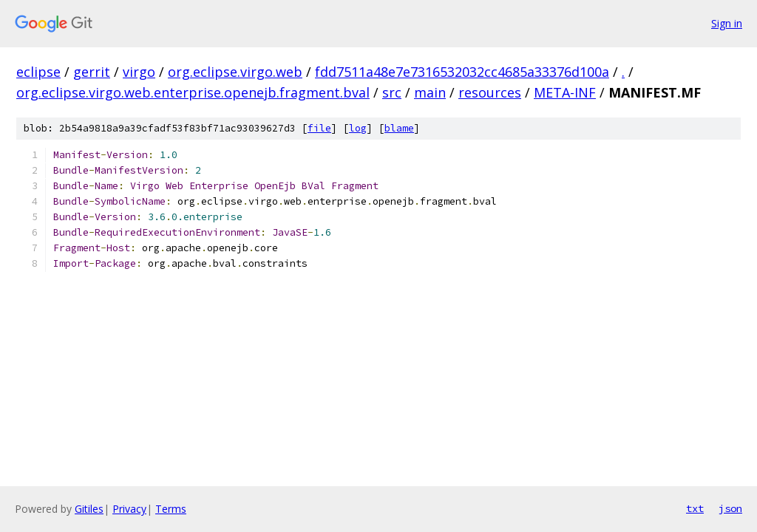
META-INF (565, 92)
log (358, 128)
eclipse (38, 72)
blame (399, 128)
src (392, 92)
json (730, 508)
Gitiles (89, 509)
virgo (139, 72)
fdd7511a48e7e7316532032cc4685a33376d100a (462, 72)
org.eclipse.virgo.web (235, 72)
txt (695, 508)
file (319, 128)
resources (490, 92)
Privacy (129, 509)
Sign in (727, 23)
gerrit (92, 72)
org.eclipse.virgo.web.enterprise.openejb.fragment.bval (193, 92)
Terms (171, 509)
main (430, 92)
